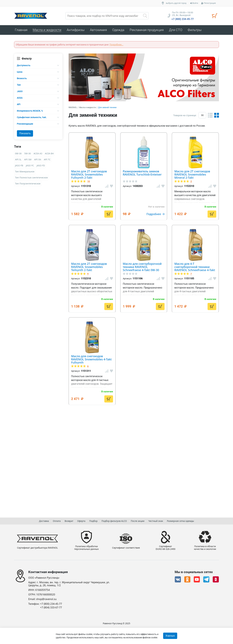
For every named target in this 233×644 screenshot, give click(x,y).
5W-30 (28, 154)
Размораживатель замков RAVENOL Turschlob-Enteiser (155, 195)
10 (122, 146)
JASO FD (41, 166)
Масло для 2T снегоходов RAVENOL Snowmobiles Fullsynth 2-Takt (158, 138)
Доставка (44, 520)
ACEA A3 (38, 154)
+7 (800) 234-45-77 (183, 19)
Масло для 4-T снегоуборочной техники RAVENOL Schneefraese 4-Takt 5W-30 (159, 402)
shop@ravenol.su (46, 599)
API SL (18, 160)
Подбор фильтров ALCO (114, 520)
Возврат (69, 520)
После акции (138, 520)
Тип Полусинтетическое (28, 184)
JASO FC (30, 166)
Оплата (57, 520)
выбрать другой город (176, 3)
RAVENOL (73, 108)
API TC (47, 160)
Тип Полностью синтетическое (31, 178)
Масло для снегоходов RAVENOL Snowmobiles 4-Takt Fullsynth (162, 458)
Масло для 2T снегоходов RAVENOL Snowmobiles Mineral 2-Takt (158, 238)
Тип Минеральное (25, 172)
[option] (144, 78)
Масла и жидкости (87, 108)
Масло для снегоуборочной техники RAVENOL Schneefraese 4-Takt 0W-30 (155, 346)
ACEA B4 (49, 154)
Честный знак (156, 520)
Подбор (93, 520)
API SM (28, 160)
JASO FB (19, 166)
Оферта (81, 520)
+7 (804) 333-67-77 (51, 608)
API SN (38, 160)
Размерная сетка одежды (180, 520)
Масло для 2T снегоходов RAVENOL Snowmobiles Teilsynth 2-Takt (158, 290)
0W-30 (18, 154)
